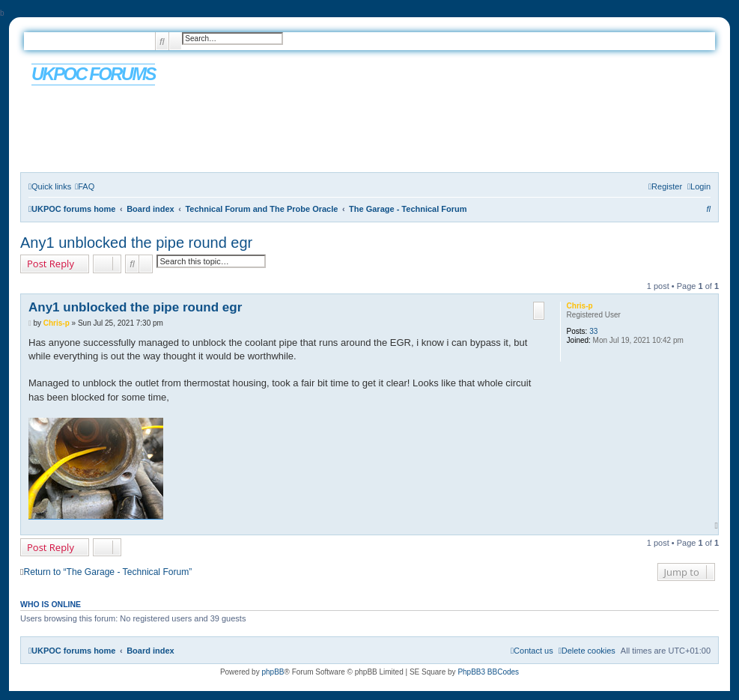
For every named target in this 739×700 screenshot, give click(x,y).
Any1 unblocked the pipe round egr (136, 243)
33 (593, 331)
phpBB (273, 672)
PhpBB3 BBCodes (488, 672)
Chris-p (580, 306)
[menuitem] (85, 186)
